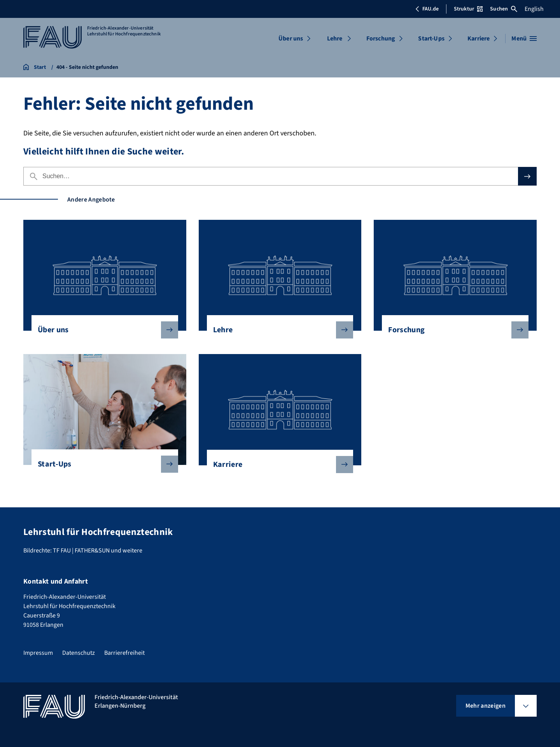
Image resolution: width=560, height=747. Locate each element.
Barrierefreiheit (124, 653)
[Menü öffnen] (524, 39)
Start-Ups (431, 39)
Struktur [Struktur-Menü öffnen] (468, 9)
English (534, 9)
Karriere (479, 39)
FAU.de (427, 9)
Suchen (504, 9)
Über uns (291, 39)
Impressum (38, 653)
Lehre (335, 39)
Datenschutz (79, 653)
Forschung (381, 39)
